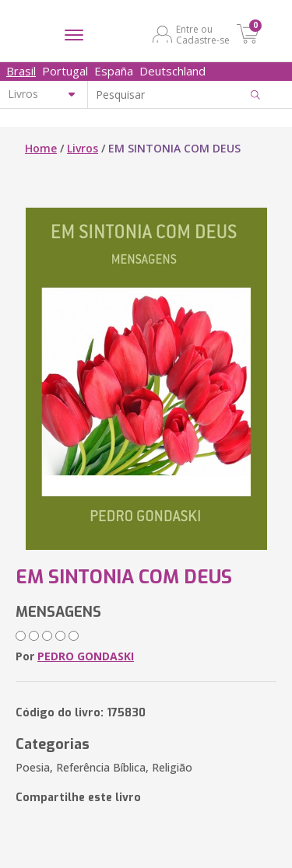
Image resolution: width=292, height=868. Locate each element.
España (114, 71)
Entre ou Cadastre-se (203, 34)
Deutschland (172, 71)
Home (41, 148)
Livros (83, 148)
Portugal (65, 71)
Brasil (21, 71)
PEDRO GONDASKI (86, 656)
